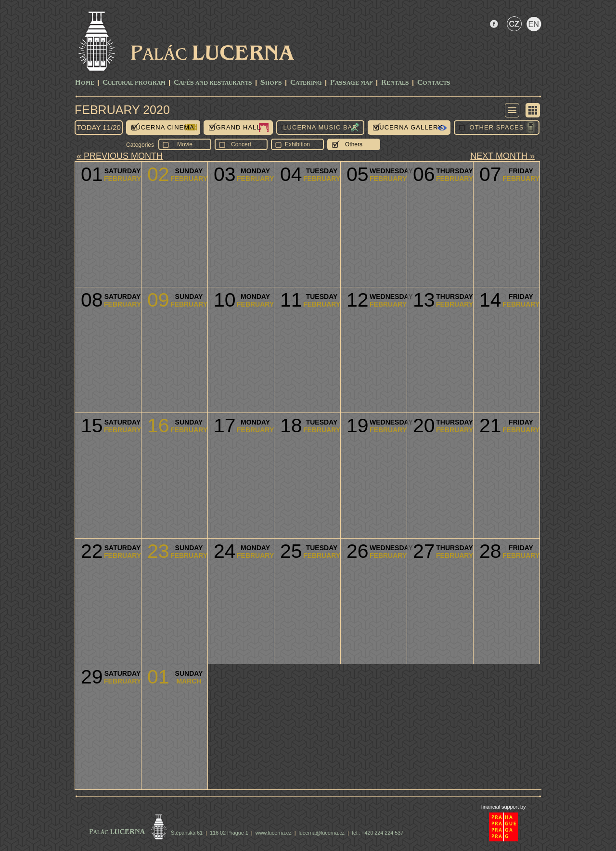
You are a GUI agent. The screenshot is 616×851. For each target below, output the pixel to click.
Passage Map (352, 83)
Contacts (434, 83)
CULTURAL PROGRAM (134, 83)
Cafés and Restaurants (213, 83)
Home (85, 83)
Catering (306, 83)
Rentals (395, 83)
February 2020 (122, 110)
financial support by (504, 807)
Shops (271, 83)
